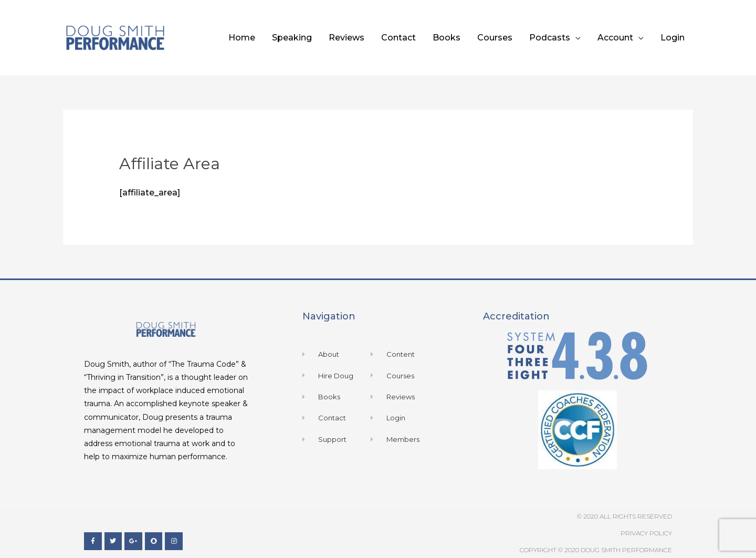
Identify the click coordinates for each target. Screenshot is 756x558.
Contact (398, 38)
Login (673, 38)
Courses (495, 38)
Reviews (346, 38)
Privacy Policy (646, 533)
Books (447, 38)
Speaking (292, 38)
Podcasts (550, 38)
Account (615, 38)
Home (242, 38)
